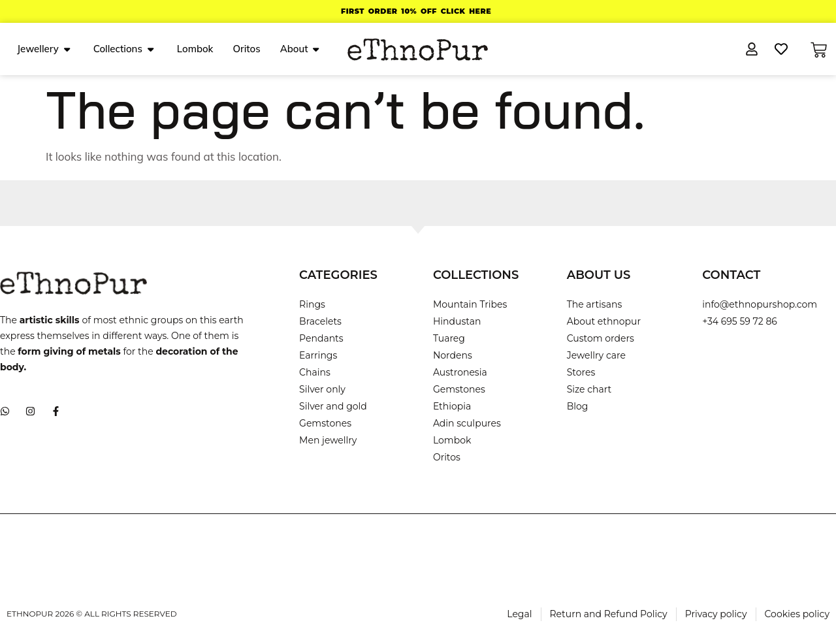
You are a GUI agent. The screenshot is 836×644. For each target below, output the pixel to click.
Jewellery (43, 49)
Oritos (246, 49)
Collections (123, 49)
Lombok (195, 49)
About (300, 49)
